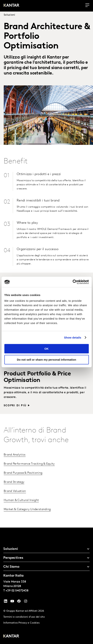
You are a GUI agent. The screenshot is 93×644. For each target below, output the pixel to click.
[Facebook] (19, 602)
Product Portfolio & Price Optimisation (37, 382)
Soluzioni (9, 15)
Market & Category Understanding (27, 514)
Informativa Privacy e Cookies (21, 623)
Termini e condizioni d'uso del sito (24, 617)
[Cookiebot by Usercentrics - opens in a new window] (72, 282)
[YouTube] (6, 602)
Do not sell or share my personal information (46, 360)
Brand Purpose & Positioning (23, 478)
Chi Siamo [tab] (11, 567)
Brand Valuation (15, 496)
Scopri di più (15, 411)
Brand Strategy (14, 487)
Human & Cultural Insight (21, 505)
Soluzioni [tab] (11, 549)
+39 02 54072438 (17, 591)
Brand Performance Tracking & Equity (29, 469)
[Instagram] (26, 602)
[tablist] (46, 586)
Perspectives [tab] (13, 558)
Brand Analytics (15, 460)
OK (46, 349)
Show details (73, 338)
